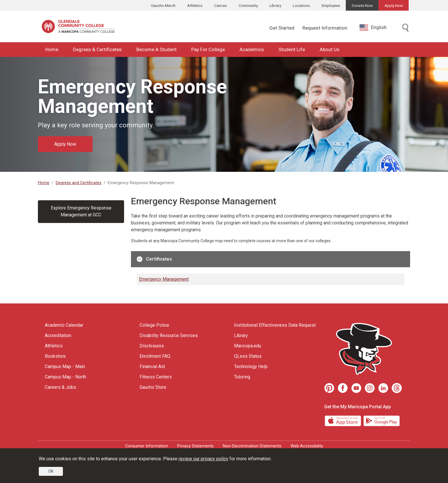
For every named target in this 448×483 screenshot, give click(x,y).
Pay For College (208, 49)
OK (51, 471)
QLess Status (248, 356)
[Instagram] (370, 388)
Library (275, 5)
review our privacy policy (203, 459)
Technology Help (251, 366)
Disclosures (152, 346)
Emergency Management (164, 279)
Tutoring (242, 377)
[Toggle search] (405, 28)
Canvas (221, 5)
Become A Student (157, 49)
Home (52, 49)
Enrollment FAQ (155, 356)
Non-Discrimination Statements (252, 446)
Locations (301, 5)
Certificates (154, 259)
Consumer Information (147, 446)
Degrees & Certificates (97, 49)
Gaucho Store (153, 387)
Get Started (282, 28)
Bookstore (55, 356)
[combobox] (377, 27)
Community (248, 5)
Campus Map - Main (65, 366)
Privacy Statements (195, 446)
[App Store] (343, 421)
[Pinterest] (329, 388)
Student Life (292, 49)
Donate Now (362, 5)
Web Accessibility (307, 446)
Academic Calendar (64, 325)
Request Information (325, 28)
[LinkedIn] (383, 388)
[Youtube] (356, 388)
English (373, 28)
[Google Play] (381, 421)
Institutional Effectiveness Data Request (275, 325)
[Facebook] (343, 388)
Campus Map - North (65, 377)
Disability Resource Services (169, 335)
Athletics (195, 5)
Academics (252, 49)
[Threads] (397, 388)
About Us (330, 49)
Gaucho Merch (163, 5)
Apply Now (394, 5)
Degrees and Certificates (79, 183)
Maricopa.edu (248, 346)
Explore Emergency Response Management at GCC (81, 211)
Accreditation (58, 335)
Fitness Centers (156, 377)
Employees (331, 5)
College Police (154, 325)
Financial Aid (152, 366)
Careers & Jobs (60, 387)
